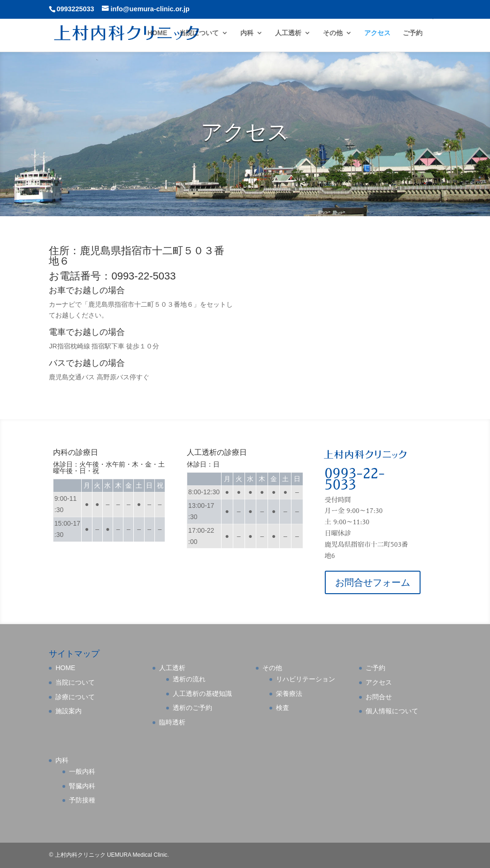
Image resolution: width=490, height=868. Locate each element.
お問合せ (379, 697)
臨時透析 (172, 722)
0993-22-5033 (355, 479)
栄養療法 (289, 694)
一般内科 (82, 771)
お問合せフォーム (373, 582)
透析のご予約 (192, 708)
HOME (157, 33)
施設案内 (69, 711)
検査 (283, 708)
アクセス (377, 33)
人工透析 (288, 33)
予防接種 (82, 800)
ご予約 (413, 33)
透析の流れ (189, 679)
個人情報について (392, 711)
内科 (247, 33)
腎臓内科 (82, 786)
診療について (75, 697)
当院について (199, 33)
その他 (333, 33)
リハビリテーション (306, 679)
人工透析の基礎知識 (202, 694)
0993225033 (75, 9)
